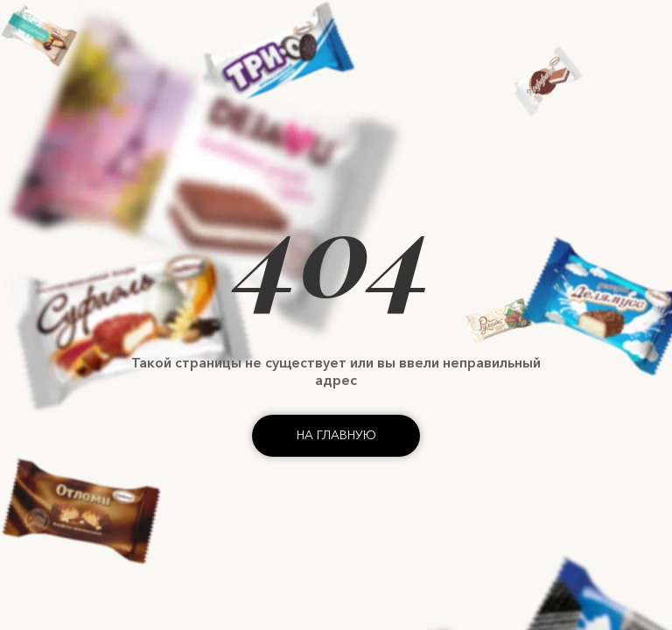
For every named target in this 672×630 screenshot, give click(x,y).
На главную (336, 435)
